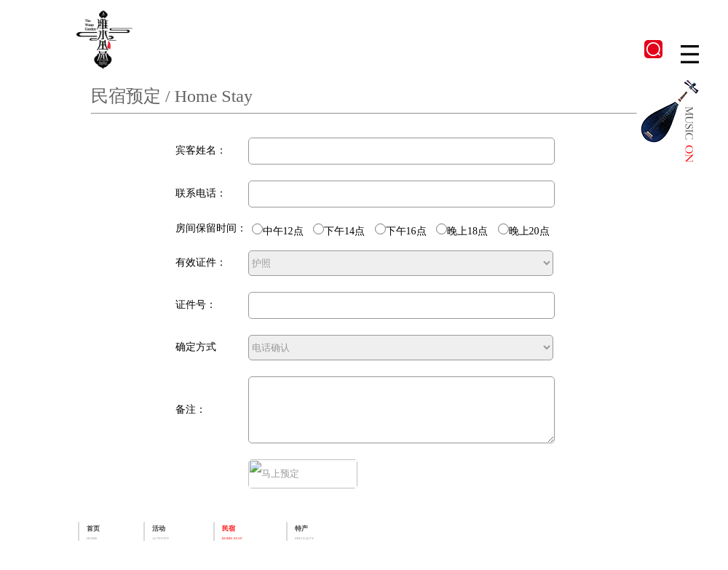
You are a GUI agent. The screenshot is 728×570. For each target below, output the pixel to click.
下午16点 (383, 231)
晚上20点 (506, 231)
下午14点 (321, 231)
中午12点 (260, 231)
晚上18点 (444, 231)
